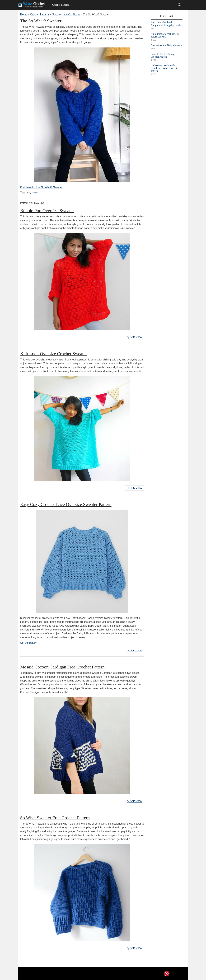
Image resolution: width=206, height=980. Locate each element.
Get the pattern (29, 643)
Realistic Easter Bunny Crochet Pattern (162, 55)
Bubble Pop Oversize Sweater (47, 211)
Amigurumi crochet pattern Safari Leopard (165, 35)
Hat (29, 193)
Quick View (135, 337)
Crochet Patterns (61, 5)
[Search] (179, 5)
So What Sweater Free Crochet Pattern (55, 818)
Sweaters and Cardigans (66, 14)
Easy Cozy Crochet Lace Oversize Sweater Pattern (66, 504)
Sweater (35, 193)
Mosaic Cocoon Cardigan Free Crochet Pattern (62, 667)
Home (24, 14)
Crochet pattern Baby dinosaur (166, 45)
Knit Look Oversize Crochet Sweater (54, 354)
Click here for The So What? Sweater (41, 187)
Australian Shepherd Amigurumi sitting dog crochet (167, 24)
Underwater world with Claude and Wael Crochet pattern (164, 68)
